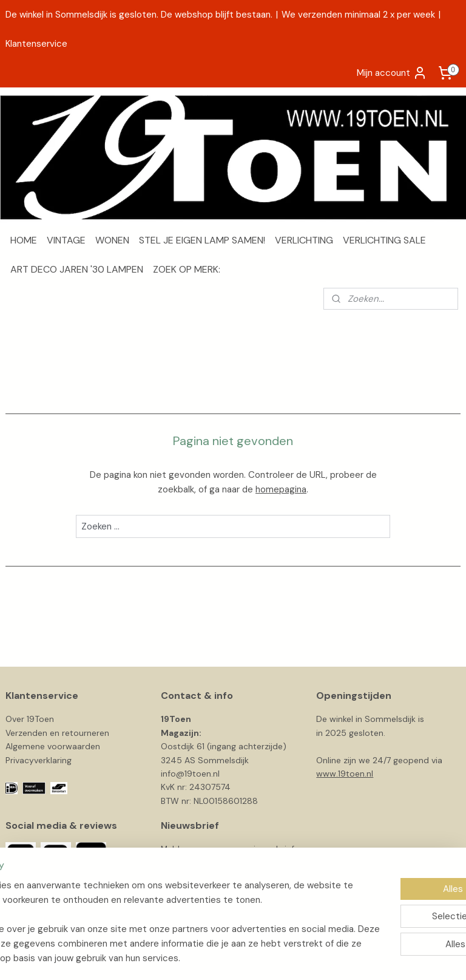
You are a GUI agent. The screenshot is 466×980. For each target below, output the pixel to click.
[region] (153, 907)
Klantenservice (36, 44)
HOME (24, 240)
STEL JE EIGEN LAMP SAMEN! (202, 240)
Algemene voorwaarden (53, 746)
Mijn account (392, 73)
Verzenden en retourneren (57, 733)
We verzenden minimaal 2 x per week (358, 15)
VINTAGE (66, 240)
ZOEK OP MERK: (187, 269)
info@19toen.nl (190, 774)
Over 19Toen (30, 719)
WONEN (112, 240)
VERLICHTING (304, 240)
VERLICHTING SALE (384, 240)
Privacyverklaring (39, 760)
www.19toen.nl (345, 774)
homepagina (281, 489)
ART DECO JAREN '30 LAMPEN (77, 269)
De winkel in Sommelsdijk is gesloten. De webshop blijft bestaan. (139, 15)
